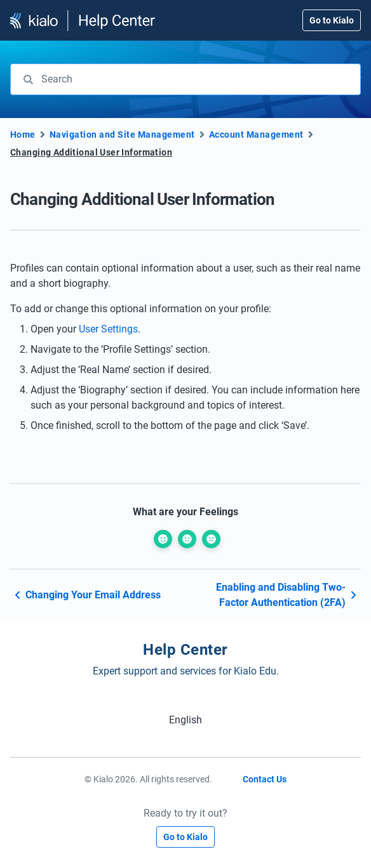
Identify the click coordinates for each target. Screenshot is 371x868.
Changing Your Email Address (85, 595)
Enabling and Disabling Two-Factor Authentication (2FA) (288, 595)
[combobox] (185, 79)
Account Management (256, 135)
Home (23, 135)
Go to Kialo (332, 20)
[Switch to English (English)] (185, 720)
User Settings (108, 329)
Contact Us (265, 779)
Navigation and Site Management (122, 135)
